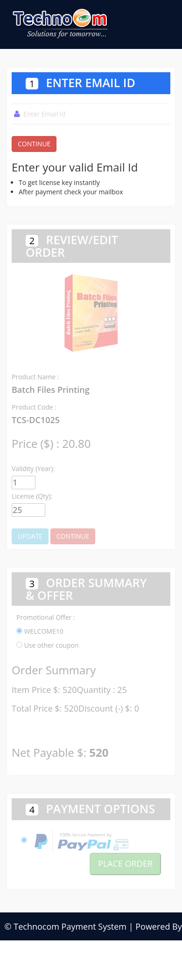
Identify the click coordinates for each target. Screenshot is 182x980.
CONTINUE (34, 144)
